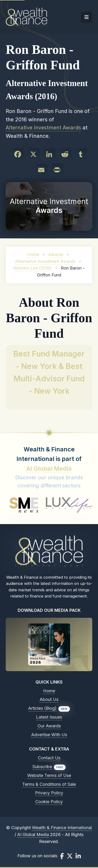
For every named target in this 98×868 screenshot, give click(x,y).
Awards (56, 254)
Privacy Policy (49, 793)
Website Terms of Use (49, 775)
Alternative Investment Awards (43, 128)
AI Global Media (49, 469)
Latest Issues (49, 717)
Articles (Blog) (42, 708)
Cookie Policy (49, 802)
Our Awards (49, 726)
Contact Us (49, 758)
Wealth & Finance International (62, 828)
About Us (49, 699)
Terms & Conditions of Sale (49, 784)
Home (33, 254)
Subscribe (42, 767)
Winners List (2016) (33, 268)
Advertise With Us (49, 735)
